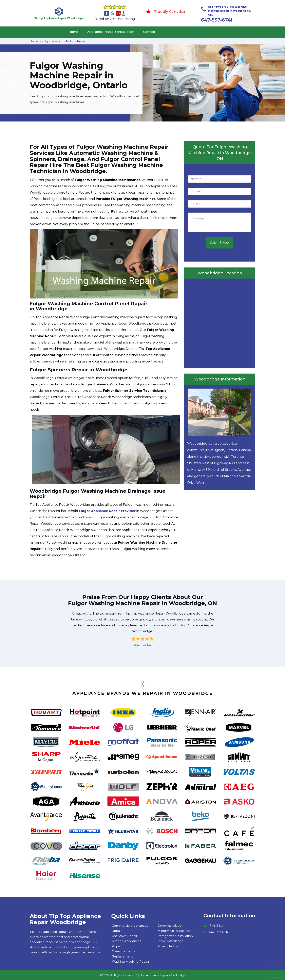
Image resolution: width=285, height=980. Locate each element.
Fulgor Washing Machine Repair (64, 41)
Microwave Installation (174, 931)
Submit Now (220, 242)
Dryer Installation (170, 926)
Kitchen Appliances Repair (126, 944)
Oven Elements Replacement (123, 954)
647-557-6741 (217, 20)
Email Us (216, 926)
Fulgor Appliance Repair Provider (107, 511)
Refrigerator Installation (175, 936)
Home (73, 32)
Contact (149, 32)
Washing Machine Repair (131, 962)
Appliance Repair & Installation (111, 32)
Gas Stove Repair (124, 936)
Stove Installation (170, 941)
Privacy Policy (168, 946)
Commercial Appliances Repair (130, 928)
